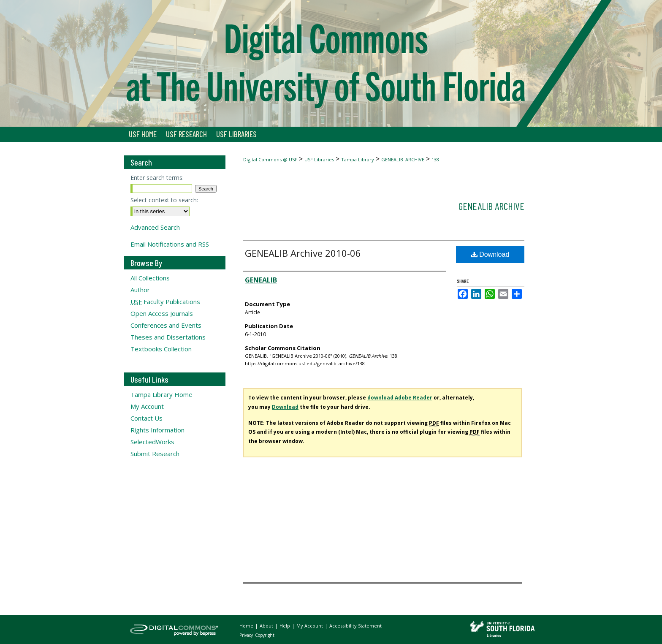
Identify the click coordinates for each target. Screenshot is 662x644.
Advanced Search (155, 227)
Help (285, 626)
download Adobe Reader (400, 398)
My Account (147, 406)
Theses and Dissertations (168, 337)
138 (435, 159)
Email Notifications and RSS (170, 244)
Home (247, 626)
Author (140, 290)
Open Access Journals (162, 313)
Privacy (247, 635)
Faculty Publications (165, 302)
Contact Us (147, 418)
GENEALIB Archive (491, 206)
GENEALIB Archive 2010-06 (303, 253)
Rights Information (157, 430)
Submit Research (155, 454)
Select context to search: (164, 200)
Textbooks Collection (161, 349)
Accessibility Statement (355, 626)
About (267, 626)
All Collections (150, 278)
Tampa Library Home (161, 394)
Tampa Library (358, 159)
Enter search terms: (157, 178)
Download (490, 254)
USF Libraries (319, 159)
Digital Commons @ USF (270, 159)
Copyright (265, 635)
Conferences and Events (166, 325)
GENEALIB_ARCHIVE (403, 159)
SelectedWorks (152, 442)
